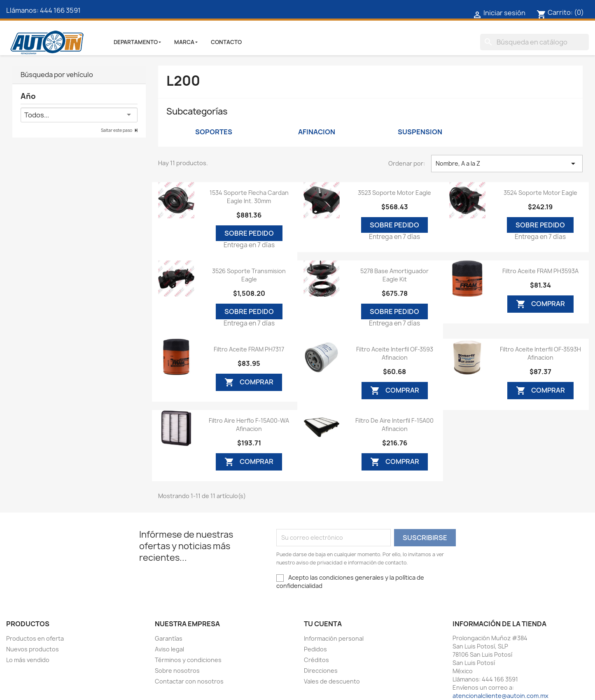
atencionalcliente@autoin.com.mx (500, 696)
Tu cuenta (323, 624)
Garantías (169, 638)
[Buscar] (534, 42)
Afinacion (317, 132)
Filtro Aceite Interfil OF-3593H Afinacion (540, 353)
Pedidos (315, 649)
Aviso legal (169, 649)
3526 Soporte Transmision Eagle (249, 275)
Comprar (540, 304)
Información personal (334, 638)
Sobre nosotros (177, 671)
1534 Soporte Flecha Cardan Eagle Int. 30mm (249, 197)
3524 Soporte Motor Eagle (540, 193)
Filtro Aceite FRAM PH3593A (540, 271)
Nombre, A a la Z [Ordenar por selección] (507, 164)
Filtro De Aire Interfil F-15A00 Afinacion (394, 425)
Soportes (214, 132)
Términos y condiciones (188, 660)
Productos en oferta (35, 638)
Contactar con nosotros (189, 681)
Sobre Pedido (249, 233)
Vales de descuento (332, 681)
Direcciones (321, 671)
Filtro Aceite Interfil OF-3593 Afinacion (395, 353)
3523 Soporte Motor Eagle (394, 193)
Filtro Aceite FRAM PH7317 (249, 349)
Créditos (316, 660)
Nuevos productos (33, 649)
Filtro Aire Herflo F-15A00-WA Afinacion (249, 425)
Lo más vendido (28, 660)
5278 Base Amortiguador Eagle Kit (394, 275)
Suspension (420, 132)
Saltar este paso (117, 130)
